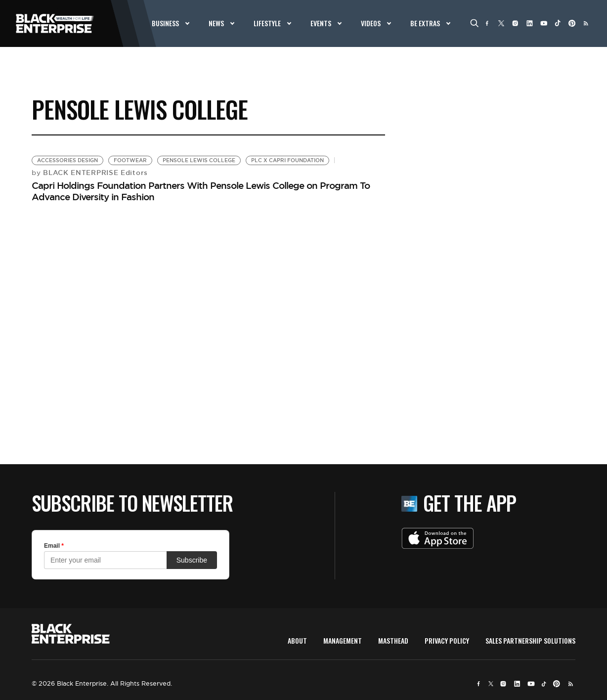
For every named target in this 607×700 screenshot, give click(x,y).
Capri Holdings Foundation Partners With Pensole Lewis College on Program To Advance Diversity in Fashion (201, 191)
